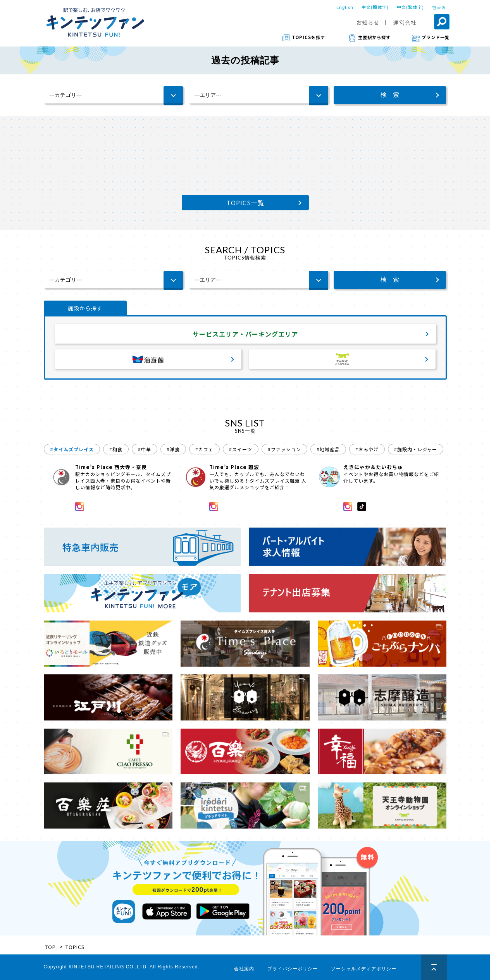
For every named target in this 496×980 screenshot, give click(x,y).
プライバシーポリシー (293, 969)
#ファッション (284, 449)
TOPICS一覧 (245, 203)
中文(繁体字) (410, 7)
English (345, 7)
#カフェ (204, 449)
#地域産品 (328, 449)
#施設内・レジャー (416, 449)
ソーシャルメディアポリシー (364, 969)
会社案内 (244, 969)
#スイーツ (241, 449)
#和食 (116, 449)
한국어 (439, 7)
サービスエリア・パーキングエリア (245, 334)
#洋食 (173, 449)
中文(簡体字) (375, 7)
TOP (50, 947)
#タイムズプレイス (72, 449)
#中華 (145, 449)
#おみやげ (367, 449)
